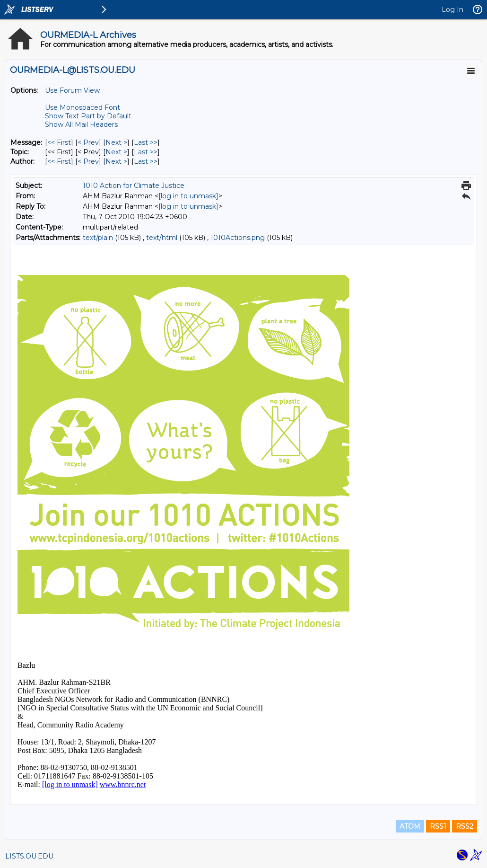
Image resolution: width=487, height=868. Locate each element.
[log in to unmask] (188, 196)
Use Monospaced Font (83, 107)
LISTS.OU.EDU (29, 856)
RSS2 (465, 826)
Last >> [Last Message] (146, 142)
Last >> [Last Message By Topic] (146, 152)
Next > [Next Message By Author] (116, 161)
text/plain (98, 238)
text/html (162, 238)
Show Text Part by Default (88, 116)
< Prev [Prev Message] (88, 142)
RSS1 (438, 826)
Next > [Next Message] (116, 142)
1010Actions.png (238, 238)
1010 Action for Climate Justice (134, 186)
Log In (452, 9)
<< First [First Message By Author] (59, 161)
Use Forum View (72, 90)
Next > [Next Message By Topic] (116, 152)
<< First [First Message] (59, 142)
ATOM (410, 826)
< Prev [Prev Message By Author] (88, 161)
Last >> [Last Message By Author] (146, 161)
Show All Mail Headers (81, 124)
